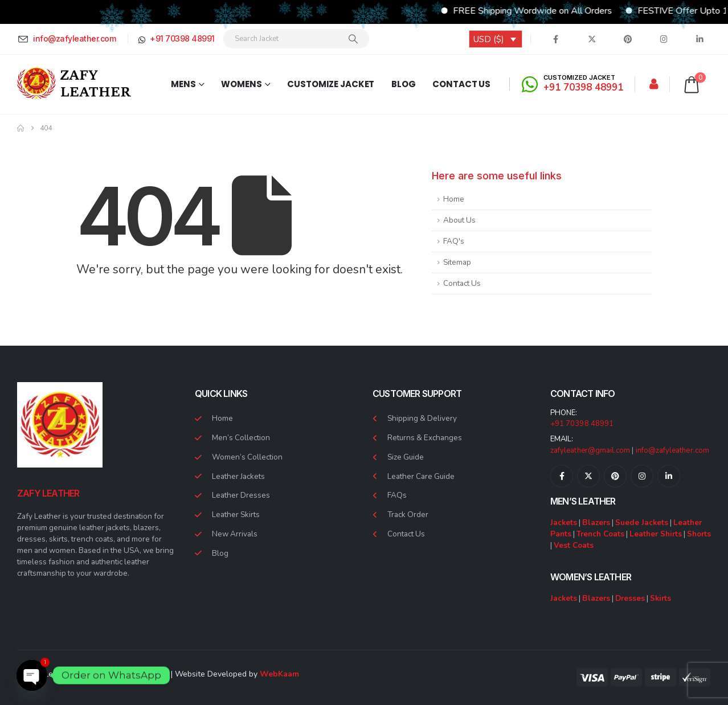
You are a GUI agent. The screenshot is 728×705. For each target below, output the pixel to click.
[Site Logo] (74, 84)
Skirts (660, 598)
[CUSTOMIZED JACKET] (574, 84)
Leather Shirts (656, 534)
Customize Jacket (331, 84)
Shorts (699, 534)
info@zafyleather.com (672, 450)
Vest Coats (574, 545)
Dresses (630, 598)
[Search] (353, 39)
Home (454, 199)
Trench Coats (600, 534)
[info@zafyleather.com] (68, 39)
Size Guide (406, 457)
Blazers (596, 522)
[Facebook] (556, 39)
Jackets (564, 522)
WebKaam (279, 674)
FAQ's (454, 241)
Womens (241, 84)
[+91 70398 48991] (175, 39)
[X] (592, 39)
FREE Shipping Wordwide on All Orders (553, 11)
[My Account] (654, 84)
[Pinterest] (628, 39)
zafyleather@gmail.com (590, 450)
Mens (183, 84)
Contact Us (461, 84)
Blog (404, 84)
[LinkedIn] (700, 39)
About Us (459, 220)
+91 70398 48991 (582, 424)
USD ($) (489, 39)
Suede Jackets (642, 522)
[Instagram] (664, 39)
